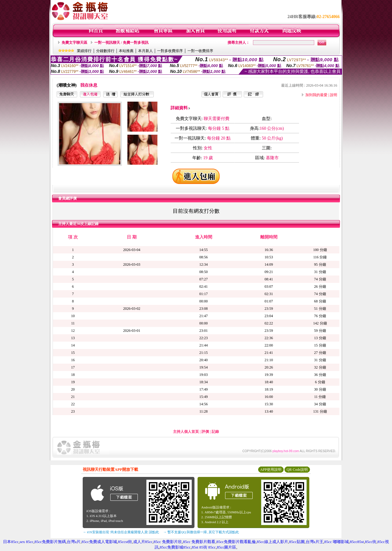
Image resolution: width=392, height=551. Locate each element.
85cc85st (357, 542)
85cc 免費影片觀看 (199, 542)
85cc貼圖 (297, 542)
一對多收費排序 (170, 51)
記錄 (215, 432)
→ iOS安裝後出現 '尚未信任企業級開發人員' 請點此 (121, 532)
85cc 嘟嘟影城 (337, 542)
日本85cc (11, 542)
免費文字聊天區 (74, 43)
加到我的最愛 (316, 95)
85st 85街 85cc (204, 547)
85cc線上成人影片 (272, 542)
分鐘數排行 (105, 51)
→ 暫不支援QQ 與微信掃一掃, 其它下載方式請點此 (201, 532)
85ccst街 (125, 542)
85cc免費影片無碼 (50, 542)
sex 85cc (26, 542)
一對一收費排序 (200, 51)
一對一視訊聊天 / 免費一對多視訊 (121, 43)
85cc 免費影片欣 (168, 542)
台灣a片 (74, 542)
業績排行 (84, 51)
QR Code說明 (297, 470)
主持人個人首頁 (186, 432)
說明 (334, 95)
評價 (205, 432)
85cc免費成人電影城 (99, 542)
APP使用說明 (271, 470)
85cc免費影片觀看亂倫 (236, 542)
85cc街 (371, 542)
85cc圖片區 (227, 547)
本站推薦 (126, 51)
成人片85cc (143, 542)
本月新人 (145, 51)
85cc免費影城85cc (175, 547)
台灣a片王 (315, 542)
